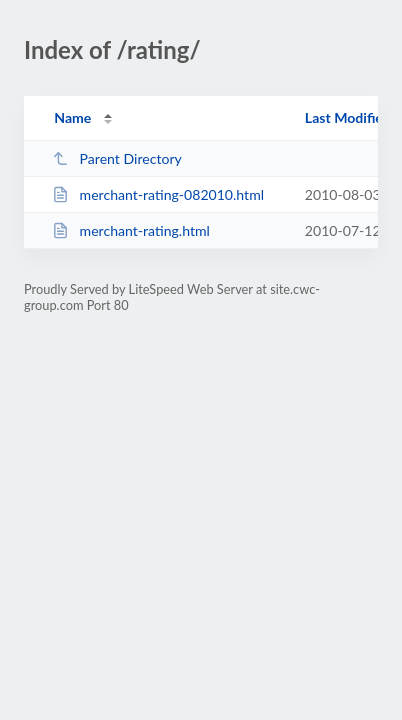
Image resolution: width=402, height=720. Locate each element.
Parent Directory (117, 158)
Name (72, 117)
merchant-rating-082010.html (158, 194)
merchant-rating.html (131, 230)
